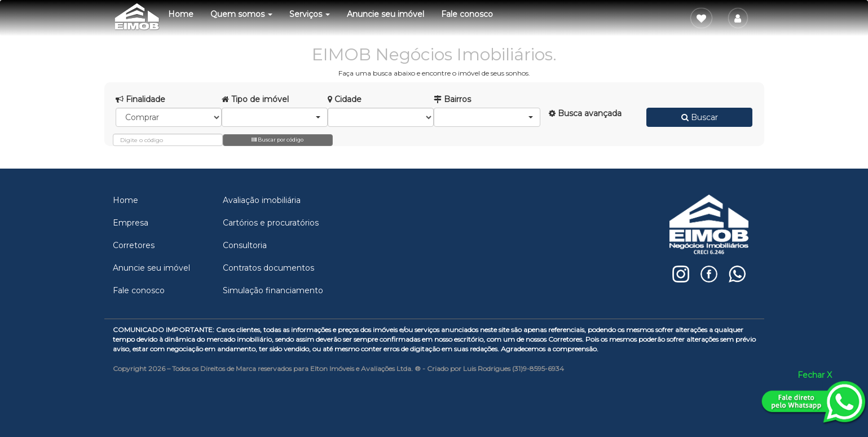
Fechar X (815, 375)
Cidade (345, 99)
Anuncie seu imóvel (385, 14)
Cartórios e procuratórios (271, 223)
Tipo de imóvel (255, 99)
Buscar (700, 117)
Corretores (134, 245)
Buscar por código (277, 140)
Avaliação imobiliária (262, 200)
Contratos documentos (268, 268)
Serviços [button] (310, 14)
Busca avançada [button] (585, 113)
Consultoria (245, 245)
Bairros (452, 99)
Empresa (131, 223)
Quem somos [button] (241, 14)
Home (181, 14)
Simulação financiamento (273, 290)
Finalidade (140, 99)
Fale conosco (467, 14)
